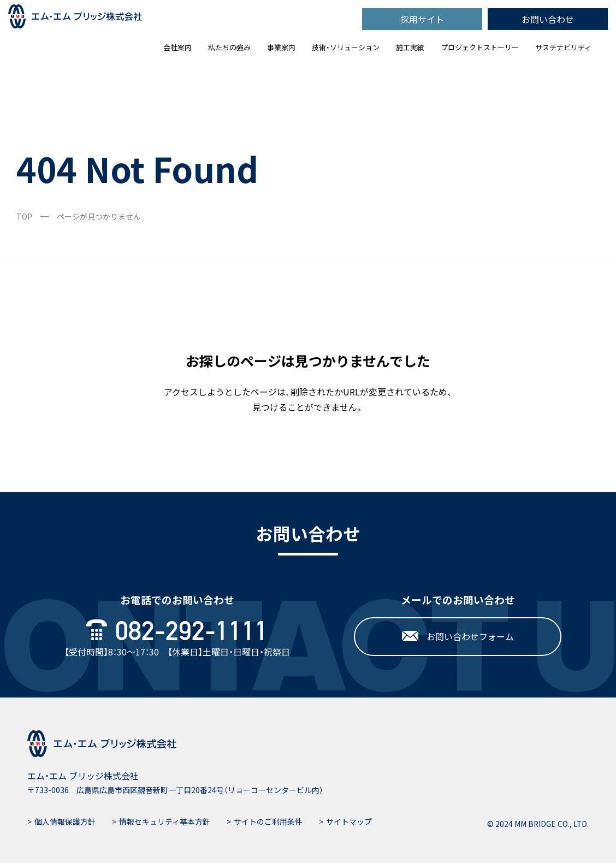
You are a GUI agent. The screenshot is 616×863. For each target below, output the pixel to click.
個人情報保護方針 (65, 821)
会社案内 (177, 47)
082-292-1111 (177, 631)
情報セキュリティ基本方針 (165, 821)
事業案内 (281, 47)
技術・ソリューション (346, 47)
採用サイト (422, 19)
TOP (24, 216)
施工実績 (410, 47)
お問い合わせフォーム (458, 636)
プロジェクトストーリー (480, 47)
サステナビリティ (563, 47)
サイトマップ (349, 821)
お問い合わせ (548, 19)
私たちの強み (229, 47)
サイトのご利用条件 (268, 821)
